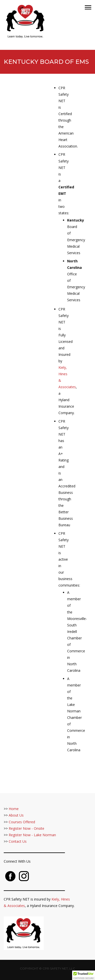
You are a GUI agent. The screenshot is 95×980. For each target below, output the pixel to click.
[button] (84, 975)
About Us (16, 815)
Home (14, 809)
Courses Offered (22, 822)
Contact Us (18, 841)
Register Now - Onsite (26, 828)
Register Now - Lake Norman (32, 835)
